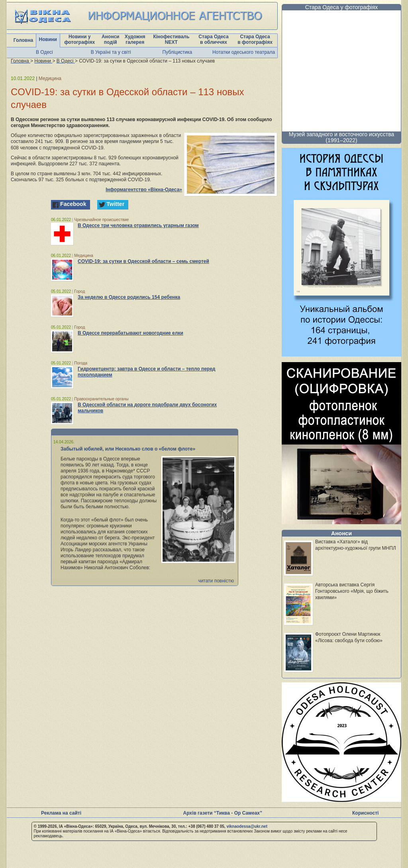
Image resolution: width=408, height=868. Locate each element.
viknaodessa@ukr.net (247, 826)
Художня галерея (135, 39)
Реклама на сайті (61, 813)
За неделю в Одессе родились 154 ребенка (129, 297)
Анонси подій (111, 39)
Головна (23, 40)
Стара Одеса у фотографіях (342, 7)
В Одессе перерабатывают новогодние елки (130, 333)
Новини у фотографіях (79, 39)
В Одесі (44, 52)
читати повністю (216, 581)
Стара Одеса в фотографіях (255, 39)
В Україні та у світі (111, 52)
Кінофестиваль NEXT (171, 39)
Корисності (365, 813)
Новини (48, 39)
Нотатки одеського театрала (244, 52)
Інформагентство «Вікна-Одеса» (144, 190)
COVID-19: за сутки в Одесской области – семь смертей (143, 261)
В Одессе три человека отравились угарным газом (138, 225)
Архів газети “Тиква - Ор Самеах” (223, 813)
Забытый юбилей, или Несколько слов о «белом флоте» (128, 449)
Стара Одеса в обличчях (213, 39)
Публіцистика (178, 52)
